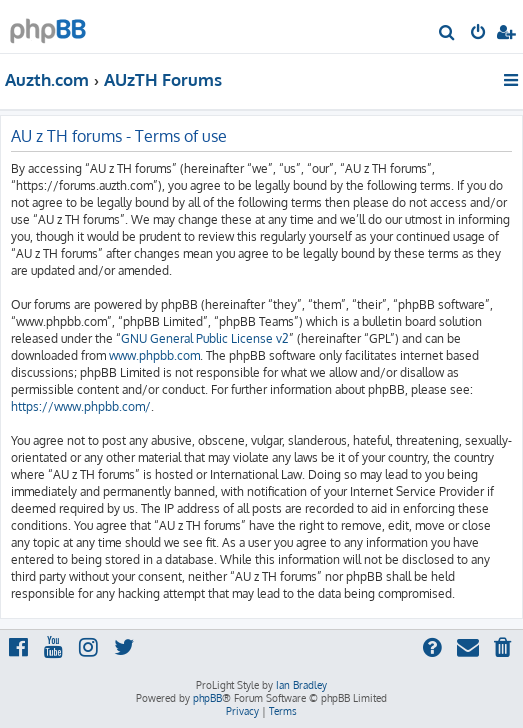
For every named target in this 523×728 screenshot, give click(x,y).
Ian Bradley (301, 685)
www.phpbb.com (154, 355)
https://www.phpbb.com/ (81, 406)
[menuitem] (447, 34)
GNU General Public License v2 (205, 338)
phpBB (207, 698)
